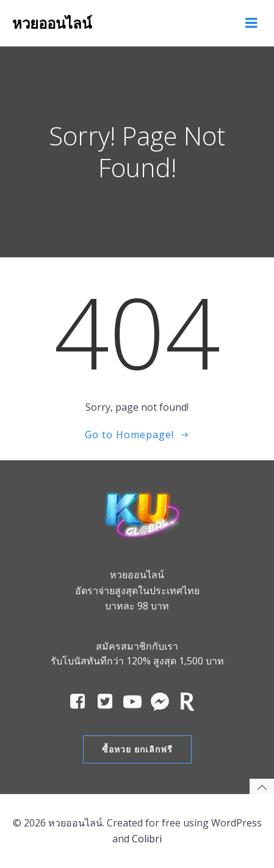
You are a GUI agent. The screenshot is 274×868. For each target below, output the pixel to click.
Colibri (147, 839)
